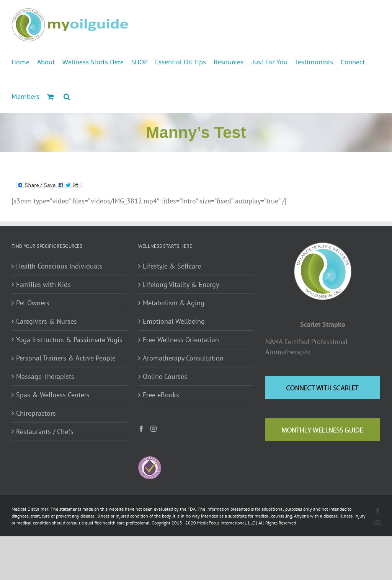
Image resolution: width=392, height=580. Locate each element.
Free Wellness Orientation (181, 340)
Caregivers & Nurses (47, 321)
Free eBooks (161, 395)
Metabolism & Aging (174, 303)
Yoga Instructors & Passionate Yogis (69, 340)
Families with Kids (43, 284)
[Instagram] (154, 429)
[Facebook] (141, 429)
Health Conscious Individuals (59, 266)
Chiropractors (36, 413)
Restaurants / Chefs (45, 432)
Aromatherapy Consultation (183, 358)
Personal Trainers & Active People (66, 358)
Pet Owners (33, 303)
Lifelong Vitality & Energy (181, 284)
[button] (67, 96)
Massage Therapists (45, 376)
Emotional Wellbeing (174, 321)
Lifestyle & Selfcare (172, 266)
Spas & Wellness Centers (53, 395)
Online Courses (165, 376)
